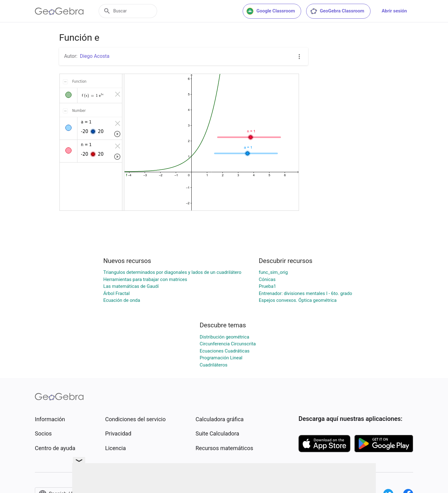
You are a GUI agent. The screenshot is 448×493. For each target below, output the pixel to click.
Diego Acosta (95, 56)
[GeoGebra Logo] (59, 11)
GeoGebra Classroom (337, 11)
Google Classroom (271, 11)
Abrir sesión (394, 11)
